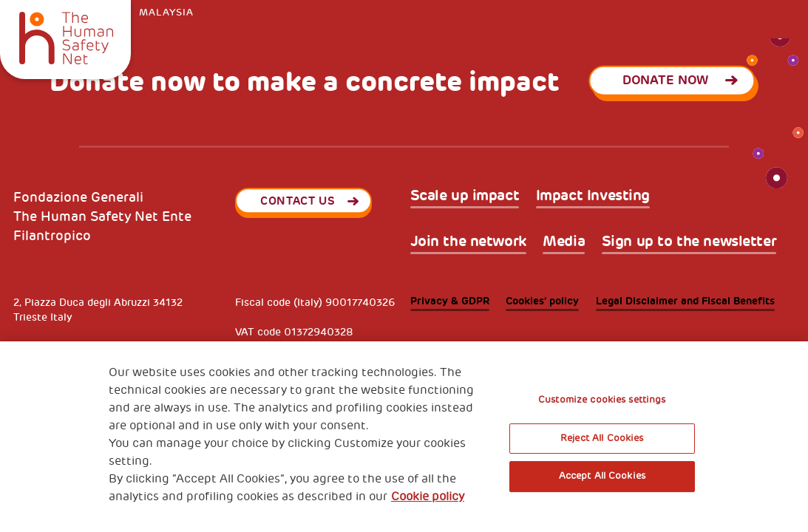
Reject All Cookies (602, 438)
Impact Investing (593, 196)
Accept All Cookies (602, 476)
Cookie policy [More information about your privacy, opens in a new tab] (428, 497)
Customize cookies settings (602, 400)
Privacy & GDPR (450, 301)
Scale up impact (465, 196)
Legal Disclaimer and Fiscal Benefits (685, 301)
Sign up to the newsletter (689, 242)
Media (564, 242)
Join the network (468, 242)
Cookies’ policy (542, 301)
